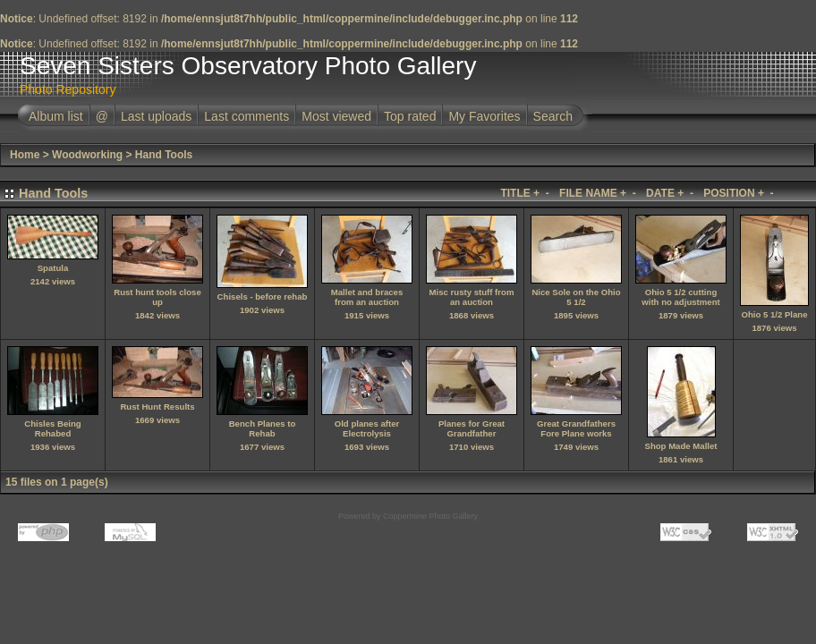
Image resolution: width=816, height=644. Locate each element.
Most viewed (336, 116)
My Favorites (484, 116)
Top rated (410, 116)
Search (553, 116)
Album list (56, 116)
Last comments (246, 116)
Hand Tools (164, 155)
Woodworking (87, 155)
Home (25, 155)
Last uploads (156, 116)
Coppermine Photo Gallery (430, 516)
